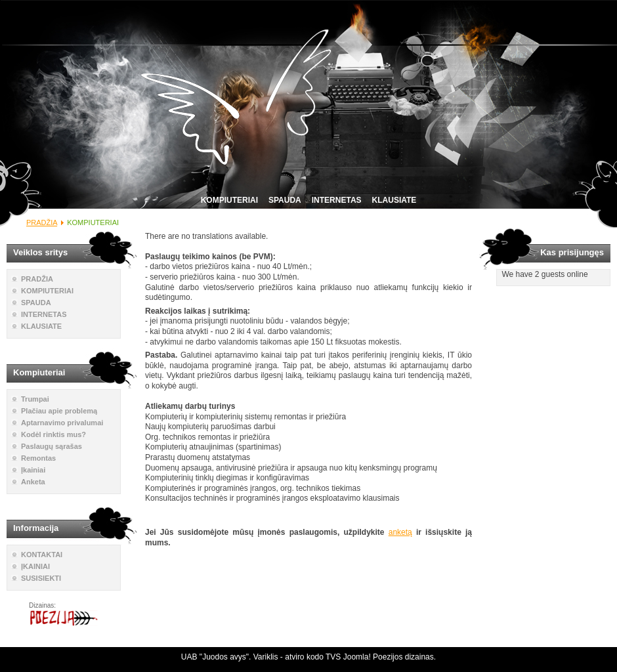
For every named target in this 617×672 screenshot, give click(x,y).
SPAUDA (285, 200)
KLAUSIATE (394, 200)
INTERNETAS (337, 200)
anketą (400, 532)
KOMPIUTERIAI (229, 200)
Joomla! (357, 657)
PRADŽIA (42, 222)
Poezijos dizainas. (404, 657)
